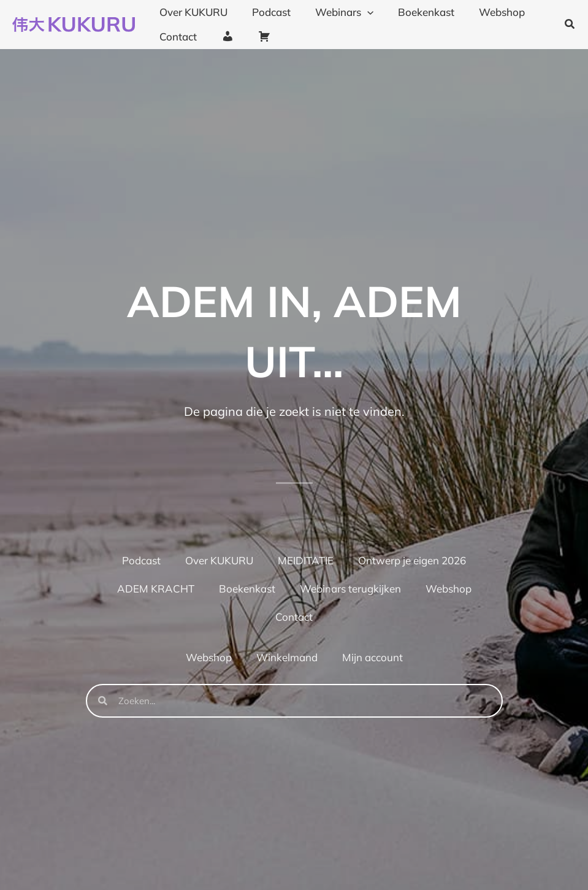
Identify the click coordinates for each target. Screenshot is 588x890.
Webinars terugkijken (350, 589)
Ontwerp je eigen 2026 (412, 560)
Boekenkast (247, 589)
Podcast (141, 560)
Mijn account (372, 657)
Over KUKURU (219, 560)
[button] (570, 25)
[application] (358, 12)
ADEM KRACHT (156, 589)
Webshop (449, 589)
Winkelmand (287, 657)
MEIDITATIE (306, 560)
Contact (294, 617)
